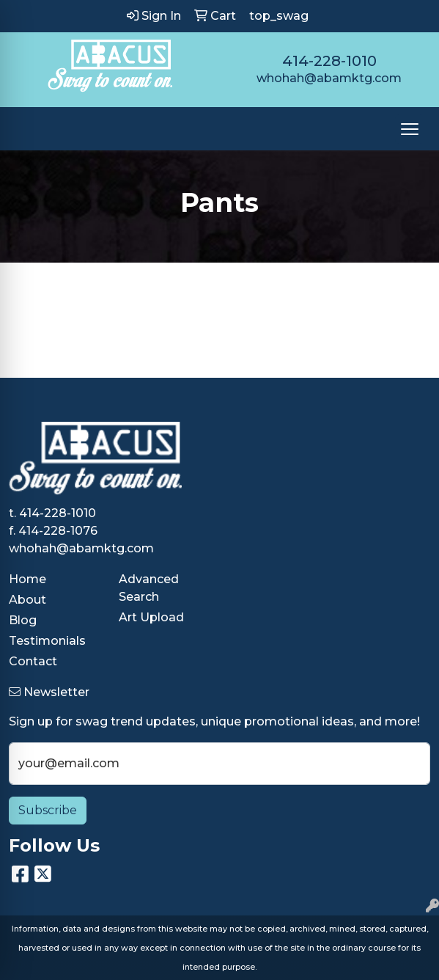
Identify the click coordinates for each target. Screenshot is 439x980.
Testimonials (47, 641)
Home (27, 579)
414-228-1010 (329, 61)
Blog (23, 620)
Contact (33, 661)
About (27, 600)
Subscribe (48, 810)
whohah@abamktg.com (329, 78)
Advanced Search (149, 588)
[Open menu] (410, 129)
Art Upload (151, 617)
